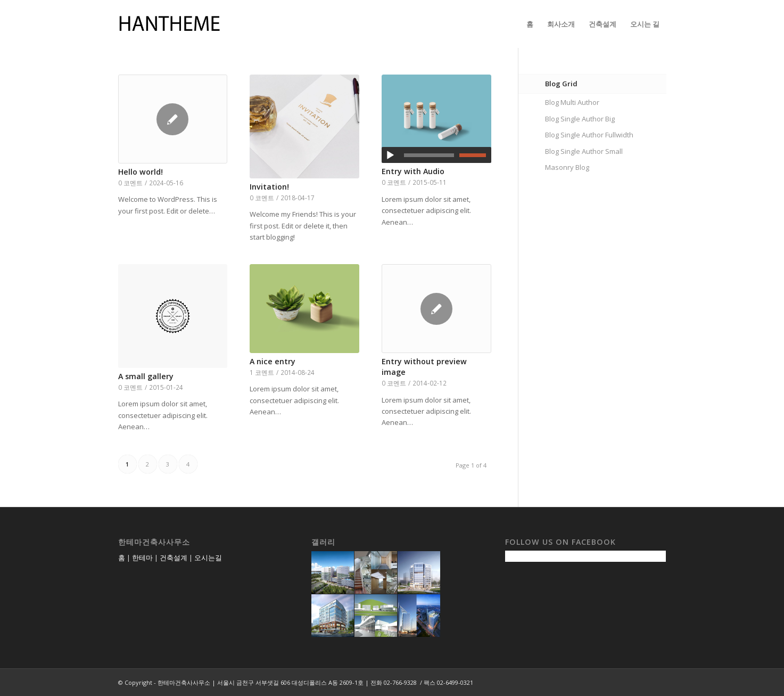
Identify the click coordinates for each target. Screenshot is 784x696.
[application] (436, 155)
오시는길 (208, 558)
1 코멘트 (262, 372)
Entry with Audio (413, 171)
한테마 (142, 558)
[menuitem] (530, 24)
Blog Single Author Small (584, 151)
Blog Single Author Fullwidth (589, 135)
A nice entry (273, 361)
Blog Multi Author (572, 102)
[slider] (429, 155)
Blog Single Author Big (580, 119)
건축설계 (174, 558)
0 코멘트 (130, 183)
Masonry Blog (567, 167)
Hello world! (141, 172)
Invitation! (269, 187)
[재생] (390, 155)
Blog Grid (561, 84)
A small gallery (146, 376)
